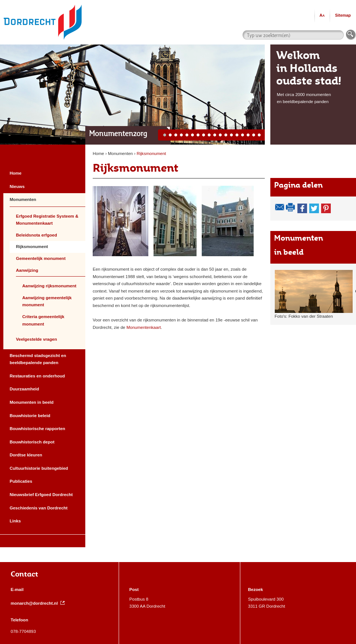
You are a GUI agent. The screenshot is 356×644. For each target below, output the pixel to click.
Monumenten (121, 153)
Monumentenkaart (144, 327)
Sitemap (343, 15)
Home (98, 153)
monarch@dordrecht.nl (38, 603)
